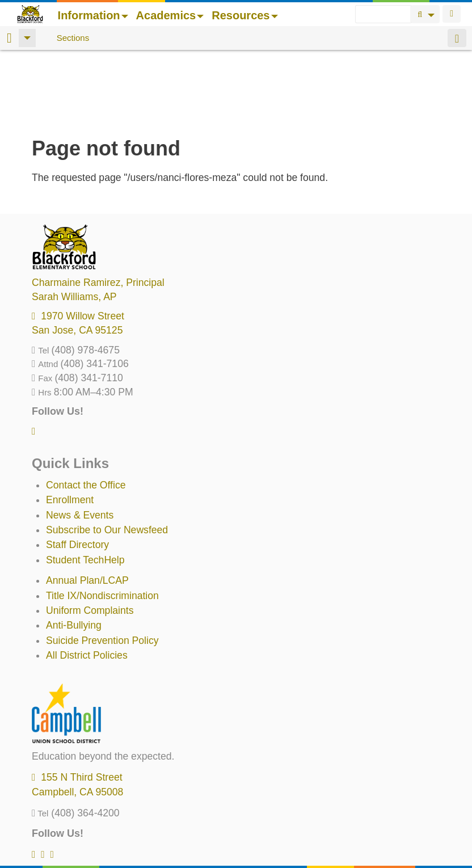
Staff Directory (77, 471)
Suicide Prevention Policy (102, 567)
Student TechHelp (85, 487)
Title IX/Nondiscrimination (102, 523)
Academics (170, 15)
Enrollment (70, 427)
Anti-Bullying (74, 552)
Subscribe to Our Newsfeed (107, 457)
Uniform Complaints (90, 537)
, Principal (98, 209)
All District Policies (87, 582)
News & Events (80, 442)
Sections (73, 38)
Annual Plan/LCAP (87, 507)
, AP (74, 224)
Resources (245, 15)
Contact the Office (86, 412)
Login (452, 14)
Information (93, 15)
